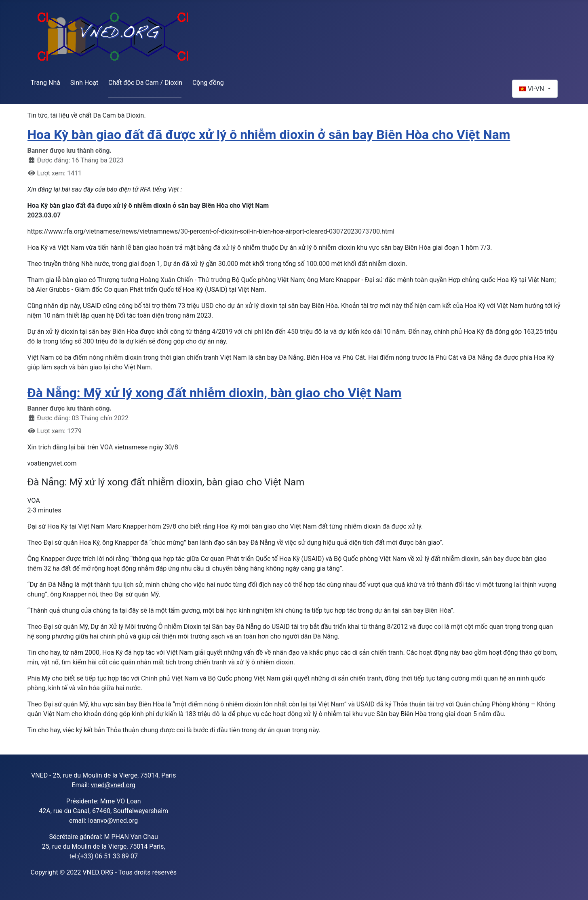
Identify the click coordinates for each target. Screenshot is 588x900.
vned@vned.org (113, 785)
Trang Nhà (46, 83)
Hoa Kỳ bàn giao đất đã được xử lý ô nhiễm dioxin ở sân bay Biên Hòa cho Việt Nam (269, 135)
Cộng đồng (208, 83)
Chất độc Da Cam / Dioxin (145, 83)
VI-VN (532, 89)
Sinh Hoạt (84, 83)
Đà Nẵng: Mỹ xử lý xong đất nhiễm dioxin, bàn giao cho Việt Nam (215, 393)
